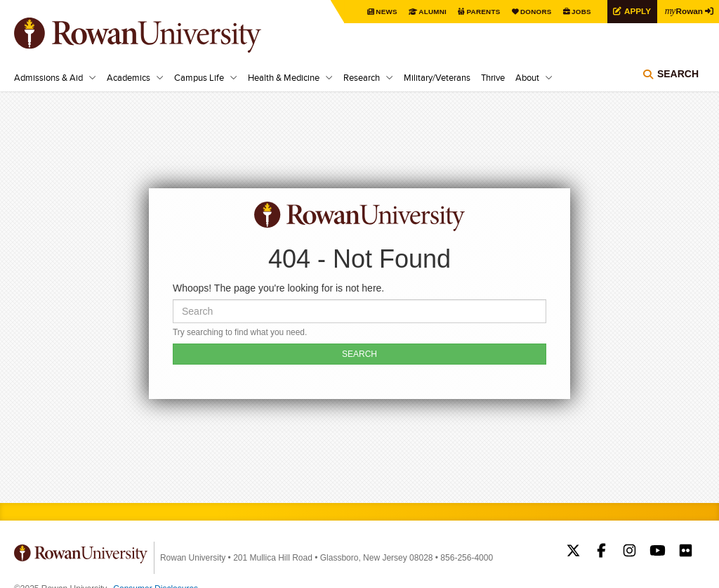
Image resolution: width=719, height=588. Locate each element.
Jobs (580, 12)
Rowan (684, 11)
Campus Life (199, 77)
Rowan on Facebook (601, 552)
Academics (128, 77)
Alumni (431, 12)
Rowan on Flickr (686, 552)
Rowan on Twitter (573, 552)
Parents (482, 12)
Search (678, 74)
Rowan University (158, 35)
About (527, 77)
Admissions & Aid (48, 77)
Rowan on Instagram (629, 552)
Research (362, 77)
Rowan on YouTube (658, 552)
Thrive (493, 77)
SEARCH (359, 354)
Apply (636, 11)
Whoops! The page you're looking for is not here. (278, 288)
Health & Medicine (284, 77)
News (385, 12)
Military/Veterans (437, 77)
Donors (535, 12)
